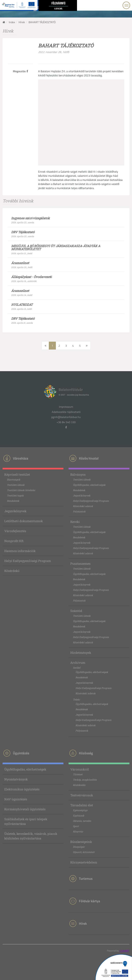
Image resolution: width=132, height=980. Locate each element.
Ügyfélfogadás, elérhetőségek (89, 485)
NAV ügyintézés (16, 799)
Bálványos (78, 474)
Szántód (76, 611)
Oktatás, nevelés (82, 821)
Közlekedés (79, 785)
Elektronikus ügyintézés (22, 789)
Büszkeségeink (81, 842)
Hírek (22, 22)
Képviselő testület (17, 474)
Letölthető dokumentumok (24, 521)
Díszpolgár (79, 847)
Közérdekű (12, 571)
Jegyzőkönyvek (15, 511)
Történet (78, 774)
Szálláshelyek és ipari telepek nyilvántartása (26, 821)
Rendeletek (13, 501)
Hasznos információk (20, 551)
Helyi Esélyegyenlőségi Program (28, 561)
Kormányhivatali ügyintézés (25, 809)
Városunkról (80, 769)
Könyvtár (78, 831)
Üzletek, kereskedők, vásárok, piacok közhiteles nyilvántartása (31, 836)
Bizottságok (14, 480)
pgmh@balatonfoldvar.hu (66, 417)
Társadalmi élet (82, 805)
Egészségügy (80, 810)
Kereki (75, 522)
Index (12, 22)
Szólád (77, 668)
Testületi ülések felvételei (21, 490)
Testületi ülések (16, 485)
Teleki (76, 700)
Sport (76, 826)
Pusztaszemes (80, 564)
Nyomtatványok (16, 779)
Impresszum (66, 407)
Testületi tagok (15, 495)
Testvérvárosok (82, 795)
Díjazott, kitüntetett (84, 852)
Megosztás (20, 71)
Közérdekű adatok (83, 506)
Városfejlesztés (15, 531)
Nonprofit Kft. (14, 541)
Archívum (78, 663)
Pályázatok (79, 511)
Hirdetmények (81, 653)
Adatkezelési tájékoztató (66, 412)
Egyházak (79, 816)
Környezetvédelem (84, 862)
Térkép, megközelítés (85, 780)
